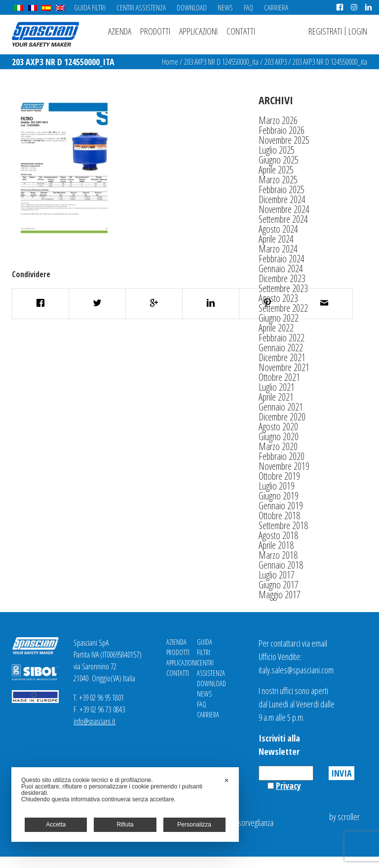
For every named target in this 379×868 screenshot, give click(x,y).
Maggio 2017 (280, 595)
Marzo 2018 (278, 555)
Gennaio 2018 (281, 565)
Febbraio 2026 (282, 130)
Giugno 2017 (279, 585)
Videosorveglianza (247, 823)
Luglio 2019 (277, 486)
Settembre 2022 (283, 308)
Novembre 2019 (284, 466)
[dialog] (125, 805)
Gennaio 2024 (281, 269)
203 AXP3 (276, 62)
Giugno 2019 (279, 496)
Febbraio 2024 (282, 259)
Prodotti (155, 31)
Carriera (276, 7)
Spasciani (45, 34)
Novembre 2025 (284, 140)
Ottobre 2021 (279, 377)
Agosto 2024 (278, 229)
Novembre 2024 (284, 209)
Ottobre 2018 (279, 516)
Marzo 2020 (278, 446)
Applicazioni (198, 31)
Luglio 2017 (277, 575)
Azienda (120, 31)
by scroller (344, 817)
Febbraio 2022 (282, 338)
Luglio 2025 (277, 150)
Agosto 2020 (278, 427)
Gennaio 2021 (281, 407)
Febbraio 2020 (282, 456)
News (225, 7)
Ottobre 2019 (279, 476)
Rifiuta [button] (125, 825)
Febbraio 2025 (282, 189)
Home (170, 62)
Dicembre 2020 (282, 417)
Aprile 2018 (276, 545)
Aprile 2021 (276, 397)
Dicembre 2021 (282, 357)
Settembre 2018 (283, 525)
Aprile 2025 (276, 170)
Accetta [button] (56, 825)
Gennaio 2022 (281, 348)
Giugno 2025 (279, 160)
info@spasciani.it (95, 721)
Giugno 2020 (279, 436)
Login (358, 31)
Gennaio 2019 (281, 506)
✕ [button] (227, 781)
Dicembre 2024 (282, 199)
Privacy (288, 785)
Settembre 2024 (283, 219)
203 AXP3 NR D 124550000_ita (221, 62)
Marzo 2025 (278, 180)
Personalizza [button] (194, 825)
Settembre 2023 (283, 288)
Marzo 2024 (278, 249)
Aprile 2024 (276, 239)
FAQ (248, 7)
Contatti (241, 31)
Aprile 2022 (276, 328)
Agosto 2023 (278, 298)
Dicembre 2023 (282, 278)
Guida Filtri (90, 7)
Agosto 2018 (278, 535)
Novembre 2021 (284, 367)
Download (192, 7)
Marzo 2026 (278, 120)
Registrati (325, 31)
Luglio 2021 (277, 387)
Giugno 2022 (279, 318)
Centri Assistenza (141, 7)
